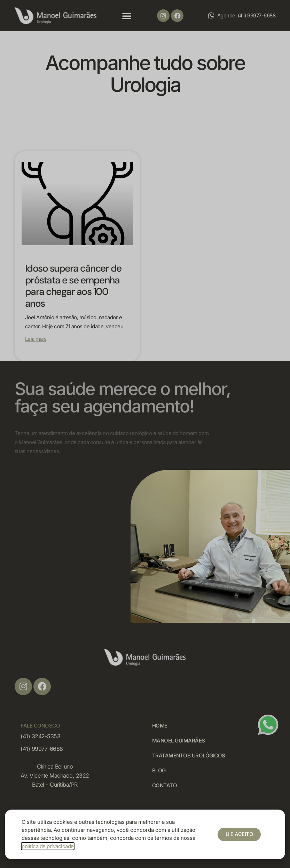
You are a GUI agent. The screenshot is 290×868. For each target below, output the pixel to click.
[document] (145, 434)
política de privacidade (48, 846)
